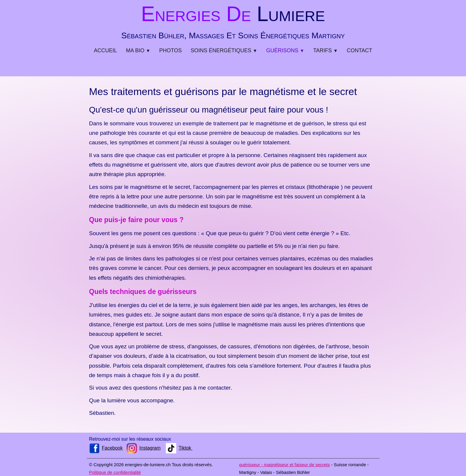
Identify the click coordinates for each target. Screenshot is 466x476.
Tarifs (326, 50)
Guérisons (285, 50)
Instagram (144, 448)
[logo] (233, 21)
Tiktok (179, 448)
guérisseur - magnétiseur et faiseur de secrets (285, 465)
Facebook (106, 448)
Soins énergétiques (224, 50)
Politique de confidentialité (115, 472)
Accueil (106, 50)
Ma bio (138, 50)
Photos (171, 50)
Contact (360, 50)
